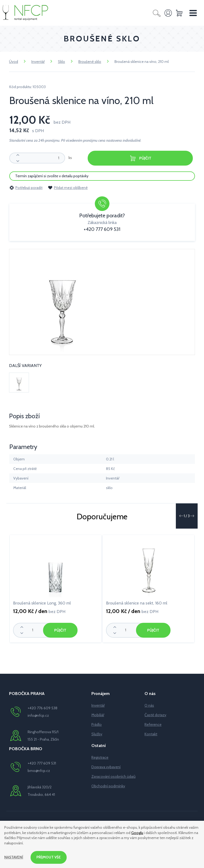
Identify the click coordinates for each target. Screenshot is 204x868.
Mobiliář (98, 715)
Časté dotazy (155, 715)
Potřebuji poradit (26, 187)
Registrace (100, 757)
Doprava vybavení (106, 767)
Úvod (14, 62)
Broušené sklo (90, 62)
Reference (153, 724)
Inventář (38, 62)
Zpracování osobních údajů (113, 776)
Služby (97, 734)
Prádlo (97, 724)
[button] (181, 516)
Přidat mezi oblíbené (68, 187)
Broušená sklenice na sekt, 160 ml (137, 603)
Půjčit (140, 158)
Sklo (61, 62)
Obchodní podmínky (108, 786)
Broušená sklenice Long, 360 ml (42, 603)
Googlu (137, 832)
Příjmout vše (50, 857)
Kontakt (151, 734)
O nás (149, 705)
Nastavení (14, 857)
